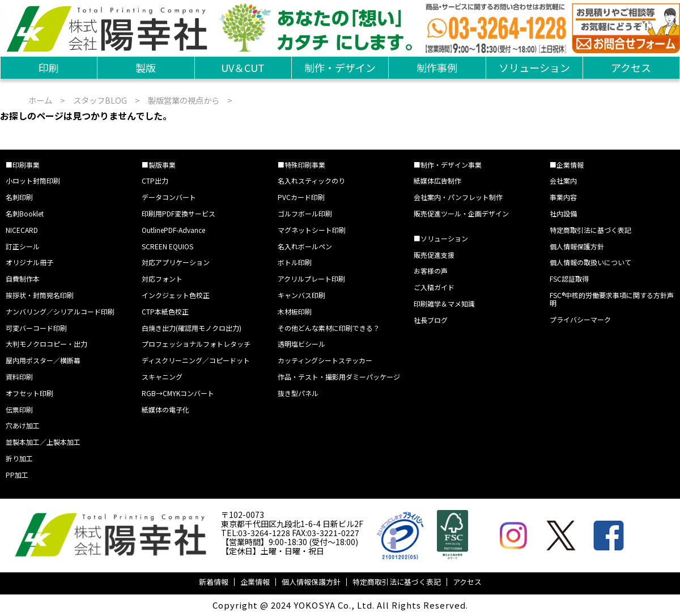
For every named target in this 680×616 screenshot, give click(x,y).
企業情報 (255, 582)
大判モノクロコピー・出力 (46, 344)
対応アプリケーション (176, 262)
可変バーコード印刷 (36, 328)
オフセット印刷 (29, 393)
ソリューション (534, 67)
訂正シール (23, 246)
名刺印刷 (19, 197)
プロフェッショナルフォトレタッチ (196, 344)
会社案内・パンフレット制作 (458, 197)
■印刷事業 (23, 165)
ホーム (40, 100)
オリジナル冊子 (29, 262)
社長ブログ (431, 320)
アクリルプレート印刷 (311, 279)
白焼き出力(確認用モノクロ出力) (192, 328)
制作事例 (437, 67)
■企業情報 (567, 165)
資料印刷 (19, 377)
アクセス (631, 67)
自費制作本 (23, 279)
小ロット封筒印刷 (33, 180)
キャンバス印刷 (301, 295)
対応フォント (162, 279)
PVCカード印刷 (301, 197)
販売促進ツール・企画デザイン (461, 213)
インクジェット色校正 (176, 295)
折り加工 (19, 458)
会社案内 (563, 180)
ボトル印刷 (295, 262)
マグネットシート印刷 (312, 230)
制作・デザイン (340, 67)
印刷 (49, 67)
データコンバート (169, 197)
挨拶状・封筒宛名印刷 (40, 295)
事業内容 (563, 197)
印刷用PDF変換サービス (178, 213)
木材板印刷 (295, 311)
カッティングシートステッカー (325, 360)
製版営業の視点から (184, 100)
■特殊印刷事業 (301, 165)
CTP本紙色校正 (165, 311)
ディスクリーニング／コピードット (196, 360)
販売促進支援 (434, 255)
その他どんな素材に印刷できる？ (329, 328)
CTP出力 (155, 180)
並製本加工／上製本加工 (43, 442)
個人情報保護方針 (577, 246)
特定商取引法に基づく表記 (590, 230)
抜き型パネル (298, 393)
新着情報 (214, 582)
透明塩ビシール (301, 344)
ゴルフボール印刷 (305, 213)
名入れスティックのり (311, 180)
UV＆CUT (243, 67)
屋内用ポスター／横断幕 (43, 360)
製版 (146, 67)
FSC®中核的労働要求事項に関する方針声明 (612, 299)
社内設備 (563, 213)
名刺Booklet (25, 213)
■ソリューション (441, 238)
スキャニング (162, 377)
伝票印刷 (19, 409)
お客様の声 (431, 271)
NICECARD (22, 230)
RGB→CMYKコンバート (178, 393)
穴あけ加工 (23, 425)
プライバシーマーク (580, 319)
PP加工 (17, 475)
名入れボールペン (305, 246)
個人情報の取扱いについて (590, 262)
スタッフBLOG (100, 100)
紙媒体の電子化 (165, 409)
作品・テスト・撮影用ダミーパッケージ (339, 377)
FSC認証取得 (569, 279)
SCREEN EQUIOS (167, 246)
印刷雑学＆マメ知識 (444, 303)
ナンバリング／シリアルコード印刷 (60, 311)
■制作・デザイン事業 (448, 165)
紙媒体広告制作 (437, 180)
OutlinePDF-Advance (173, 230)
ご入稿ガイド (434, 287)
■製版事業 (159, 165)
